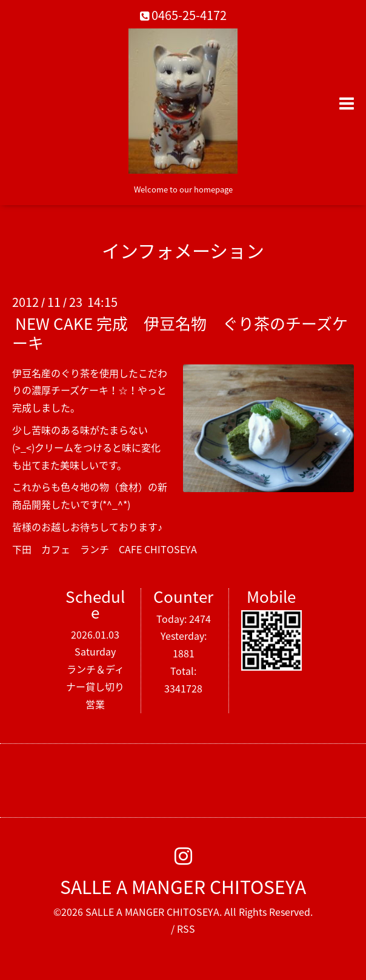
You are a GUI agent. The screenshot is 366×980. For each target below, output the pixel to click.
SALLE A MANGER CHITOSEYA (183, 886)
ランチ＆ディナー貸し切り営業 (95, 686)
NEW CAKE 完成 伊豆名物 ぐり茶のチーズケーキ (180, 333)
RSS (186, 929)
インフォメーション (183, 250)
